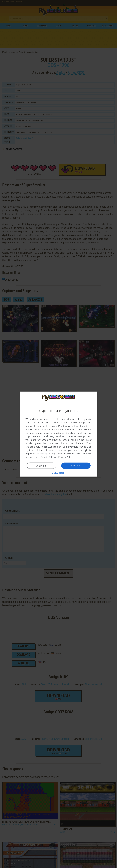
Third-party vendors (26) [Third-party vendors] (56, 436)
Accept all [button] (76, 465)
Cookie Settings (49, 457)
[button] (59, 473)
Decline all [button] (41, 466)
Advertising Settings (46, 454)
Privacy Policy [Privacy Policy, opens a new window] (65, 457)
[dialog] (59, 434)
